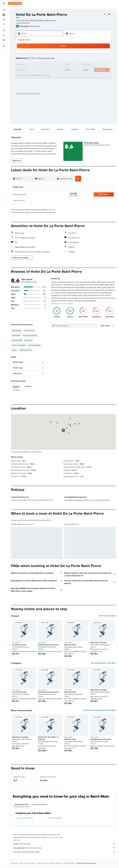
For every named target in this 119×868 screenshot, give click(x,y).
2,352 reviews (35, 26)
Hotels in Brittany (55, 863)
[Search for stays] (4, 15)
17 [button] (45, 65)
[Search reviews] (76, 326)
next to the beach (34, 345)
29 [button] (34, 75)
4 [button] (51, 54)
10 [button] (45, 59)
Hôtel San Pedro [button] (70, 645)
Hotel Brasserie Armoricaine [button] (48, 645)
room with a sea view (30, 335)
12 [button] (56, 59)
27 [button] (24, 75)
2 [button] (40, 54)
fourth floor (29, 340)
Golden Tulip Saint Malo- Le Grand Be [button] (48, 738)
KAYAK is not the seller (64, 844)
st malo (14, 350)
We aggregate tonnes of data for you (64, 848)
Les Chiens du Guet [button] (19, 645)
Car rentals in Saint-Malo (25, 818)
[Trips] (4, 46)
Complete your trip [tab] (21, 804)
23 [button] (40, 70)
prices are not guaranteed (55, 837)
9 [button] (40, 59)
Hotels (21, 863)
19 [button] (56, 65)
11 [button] (50, 59)
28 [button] (29, 75)
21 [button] (29, 70)
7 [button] (29, 59)
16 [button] (40, 65)
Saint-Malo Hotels (69, 863)
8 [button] (35, 59)
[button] (4, 3)
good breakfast (17, 340)
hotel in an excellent (19, 345)
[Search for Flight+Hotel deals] (4, 24)
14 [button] (29, 65)
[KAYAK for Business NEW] (4, 40)
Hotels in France (42, 863)
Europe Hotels (30, 863)
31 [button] (45, 75)
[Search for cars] (4, 20)
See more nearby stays (107, 616)
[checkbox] (22, 388)
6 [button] (24, 59)
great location (17, 331)
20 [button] (24, 70)
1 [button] (34, 54)
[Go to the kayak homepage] (15, 3)
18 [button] (51, 65)
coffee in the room (26, 350)
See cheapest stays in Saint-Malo (103, 663)
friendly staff (16, 335)
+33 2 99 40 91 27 (23, 23)
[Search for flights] (4, 10)
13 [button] (24, 65)
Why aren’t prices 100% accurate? (64, 852)
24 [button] (45, 70)
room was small (29, 331)
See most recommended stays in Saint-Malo (99, 710)
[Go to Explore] (4, 31)
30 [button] (40, 75)
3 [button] (45, 54)
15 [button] (35, 65)
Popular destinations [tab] (39, 804)
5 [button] (56, 54)
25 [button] (50, 70)
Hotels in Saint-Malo (55, 818)
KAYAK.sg (14, 863)
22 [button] (34, 70)
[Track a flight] (4, 35)
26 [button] (56, 70)
